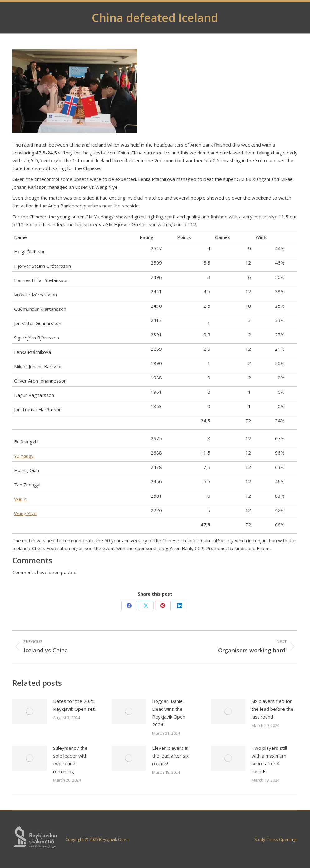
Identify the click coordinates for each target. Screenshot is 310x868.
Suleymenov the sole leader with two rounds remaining (70, 760)
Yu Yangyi (24, 456)
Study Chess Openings (276, 839)
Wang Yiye (25, 513)
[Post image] (30, 711)
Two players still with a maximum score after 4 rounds (269, 760)
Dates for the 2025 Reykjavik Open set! (74, 705)
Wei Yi (21, 499)
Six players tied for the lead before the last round (272, 709)
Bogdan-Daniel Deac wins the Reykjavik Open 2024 (169, 713)
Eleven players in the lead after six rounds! (170, 756)
